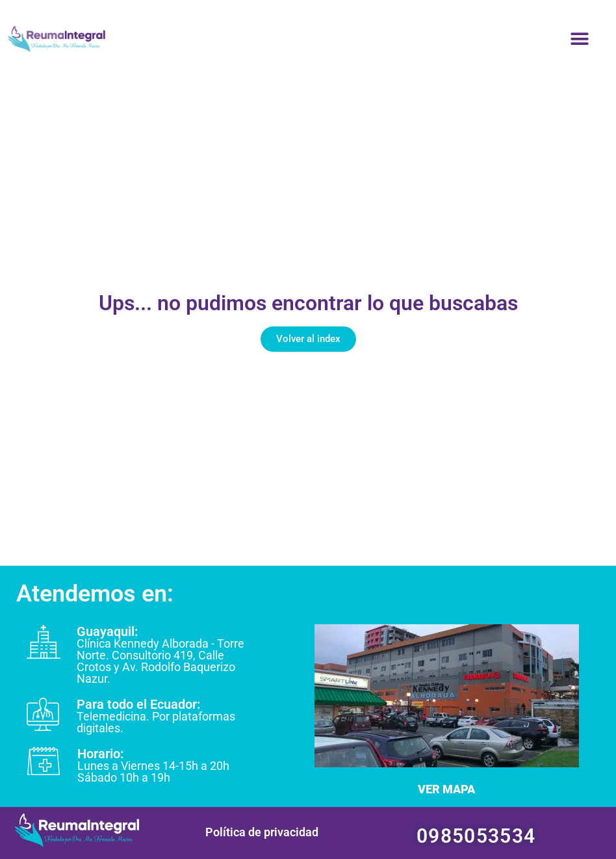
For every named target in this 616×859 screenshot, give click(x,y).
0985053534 (476, 836)
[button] (579, 39)
